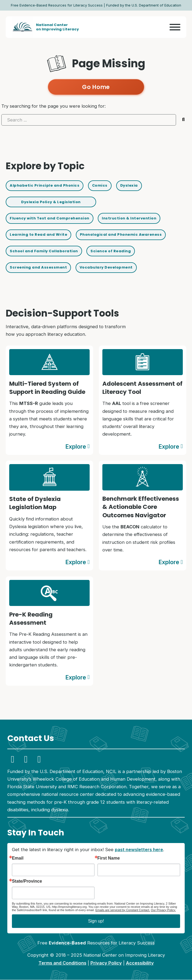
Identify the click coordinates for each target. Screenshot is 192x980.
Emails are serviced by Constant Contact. (123, 910)
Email (18, 858)
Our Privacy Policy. (163, 910)
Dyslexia (129, 185)
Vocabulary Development (106, 267)
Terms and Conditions (62, 963)
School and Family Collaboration (44, 251)
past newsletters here (139, 850)
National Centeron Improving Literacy (57, 27)
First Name (109, 858)
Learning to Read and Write (38, 235)
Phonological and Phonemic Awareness (121, 235)
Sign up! (96, 921)
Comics (100, 185)
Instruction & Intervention (129, 218)
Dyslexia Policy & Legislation (51, 202)
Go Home (96, 87)
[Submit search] (183, 120)
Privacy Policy (106, 963)
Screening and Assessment (38, 267)
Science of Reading (111, 251)
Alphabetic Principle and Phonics (45, 185)
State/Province (27, 881)
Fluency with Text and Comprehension (50, 218)
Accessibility (140, 963)
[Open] (175, 27)
